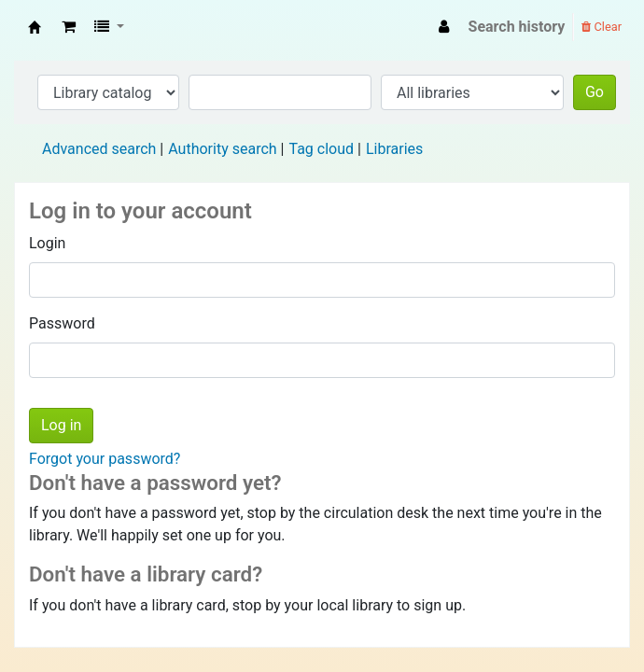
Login (47, 243)
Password (62, 323)
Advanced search (99, 149)
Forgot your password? (105, 459)
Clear (602, 27)
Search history (517, 27)
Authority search (222, 149)
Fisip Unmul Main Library (35, 27)
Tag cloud (321, 149)
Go (595, 92)
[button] (69, 27)
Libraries (394, 149)
